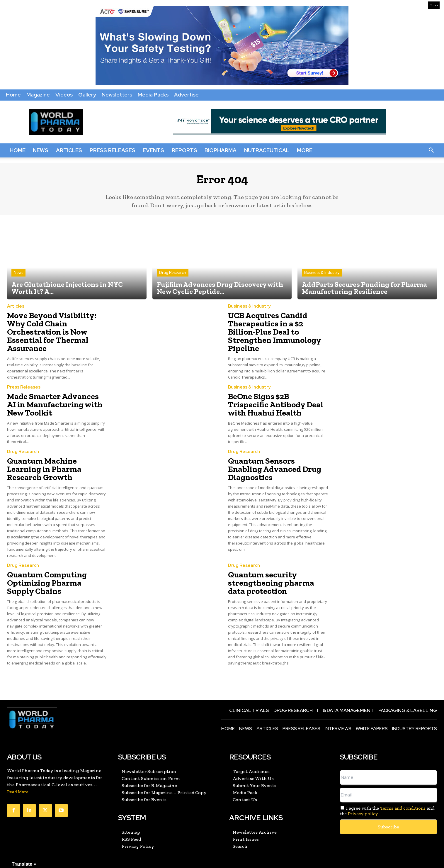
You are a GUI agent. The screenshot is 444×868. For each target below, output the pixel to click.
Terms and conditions (403, 785)
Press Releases (113, 150)
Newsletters (117, 95)
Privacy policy (363, 791)
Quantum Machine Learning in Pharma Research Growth (53, 455)
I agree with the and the (387, 788)
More (305, 150)
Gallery (87, 95)
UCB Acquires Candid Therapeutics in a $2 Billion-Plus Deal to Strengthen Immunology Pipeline (274, 330)
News (41, 150)
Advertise (186, 95)
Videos (64, 95)
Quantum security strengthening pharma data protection (274, 562)
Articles (69, 150)
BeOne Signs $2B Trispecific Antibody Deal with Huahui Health (273, 394)
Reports (184, 150)
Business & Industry (322, 277)
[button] (431, 150)
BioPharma (221, 150)
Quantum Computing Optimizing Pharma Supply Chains (52, 562)
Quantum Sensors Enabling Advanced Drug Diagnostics (274, 455)
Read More (18, 769)
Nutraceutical (267, 150)
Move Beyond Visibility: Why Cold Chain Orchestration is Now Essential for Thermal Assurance (54, 330)
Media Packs (153, 95)
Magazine (38, 95)
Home (13, 95)
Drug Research (173, 277)
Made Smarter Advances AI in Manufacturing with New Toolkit (55, 394)
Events (153, 150)
